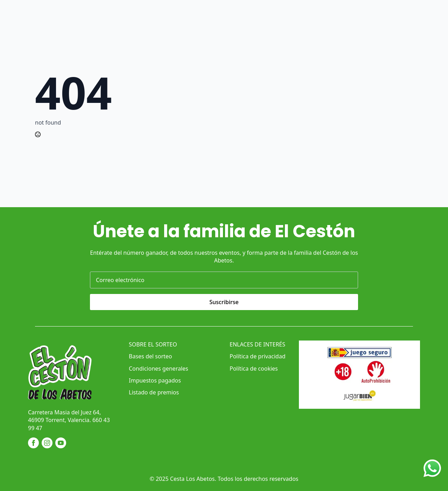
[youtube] (61, 443)
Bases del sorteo (150, 356)
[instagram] (47, 443)
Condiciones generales (159, 369)
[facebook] (33, 443)
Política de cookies (254, 369)
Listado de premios (154, 392)
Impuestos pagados (155, 380)
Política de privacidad (258, 356)
